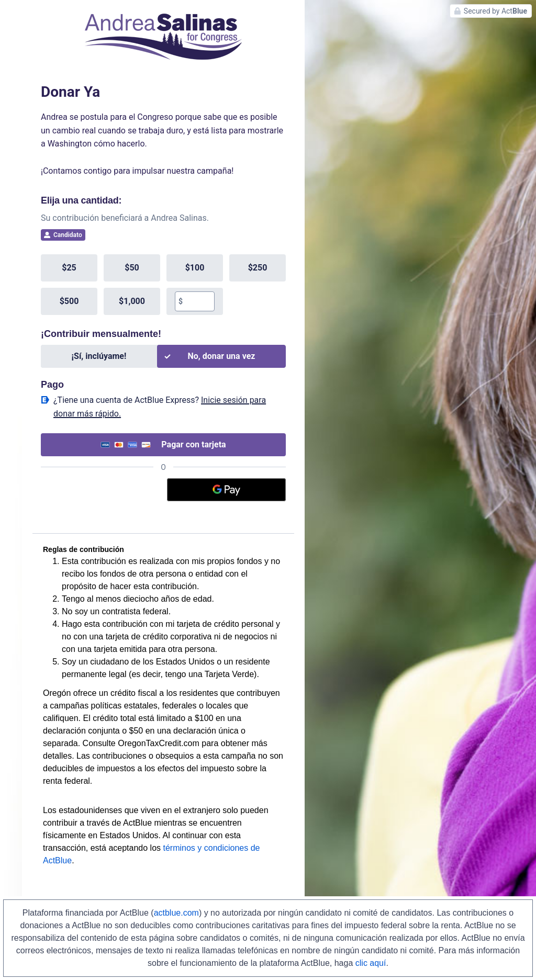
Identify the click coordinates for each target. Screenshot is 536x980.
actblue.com (176, 913)
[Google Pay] (227, 490)
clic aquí (371, 963)
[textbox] (198, 301)
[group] (163, 285)
